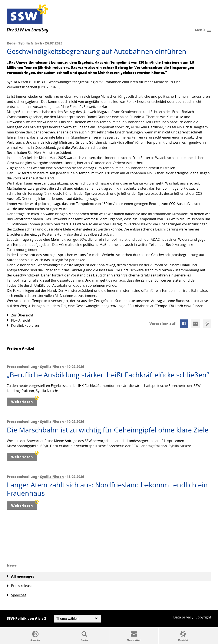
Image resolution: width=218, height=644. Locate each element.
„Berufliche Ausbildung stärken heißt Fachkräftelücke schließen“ (108, 375)
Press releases (21, 586)
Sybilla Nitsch (30, 43)
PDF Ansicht (19, 320)
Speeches (17, 595)
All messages (21, 576)
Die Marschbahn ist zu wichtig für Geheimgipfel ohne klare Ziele (108, 430)
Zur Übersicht (20, 315)
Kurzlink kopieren (23, 326)
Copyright (203, 617)
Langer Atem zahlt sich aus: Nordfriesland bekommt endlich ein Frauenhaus (107, 489)
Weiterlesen (24, 401)
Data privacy (183, 617)
